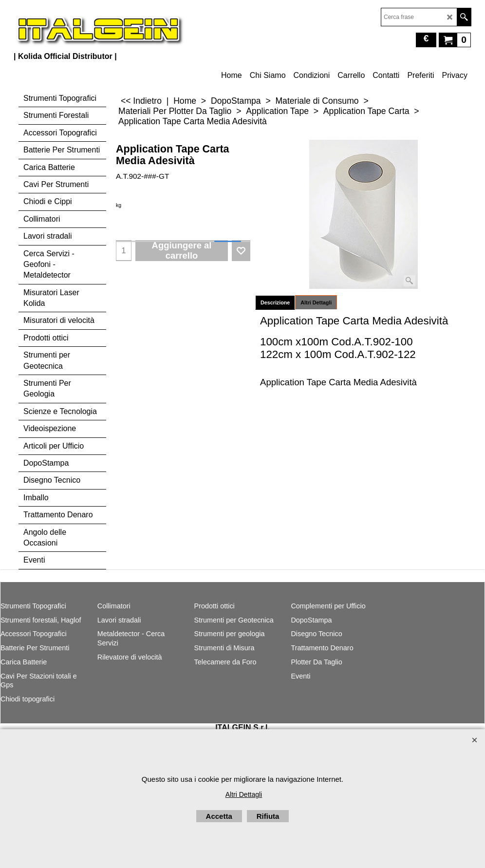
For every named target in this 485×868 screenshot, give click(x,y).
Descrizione (275, 302)
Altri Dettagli (316, 302)
